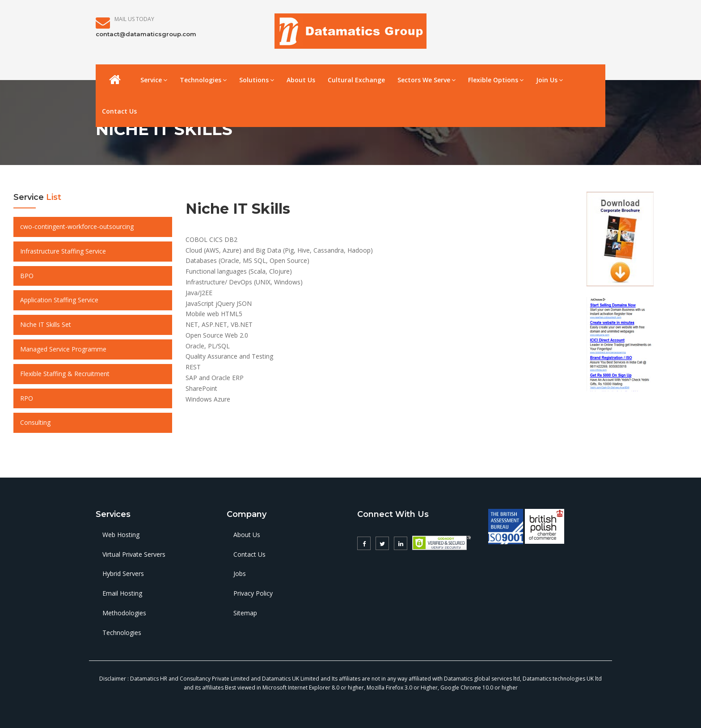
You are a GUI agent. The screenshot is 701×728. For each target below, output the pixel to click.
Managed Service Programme (63, 349)
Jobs (240, 574)
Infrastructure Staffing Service (63, 251)
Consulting (35, 422)
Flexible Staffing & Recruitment (65, 374)
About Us (301, 80)
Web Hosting (121, 535)
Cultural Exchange (356, 80)
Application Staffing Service (59, 300)
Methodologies (124, 613)
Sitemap (245, 613)
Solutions (257, 80)
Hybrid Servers (123, 574)
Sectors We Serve (427, 80)
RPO (27, 398)
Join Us (549, 80)
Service (154, 80)
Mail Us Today (134, 19)
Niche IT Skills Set (46, 324)
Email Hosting (122, 593)
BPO (27, 276)
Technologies (203, 80)
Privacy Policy (253, 593)
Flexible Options (496, 80)
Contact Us (119, 111)
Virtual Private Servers (134, 554)
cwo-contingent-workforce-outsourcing (77, 226)
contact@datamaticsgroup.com (146, 34)
